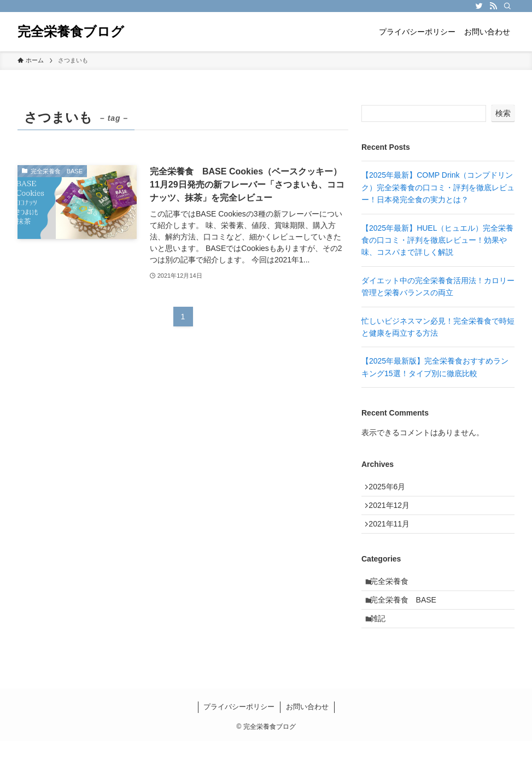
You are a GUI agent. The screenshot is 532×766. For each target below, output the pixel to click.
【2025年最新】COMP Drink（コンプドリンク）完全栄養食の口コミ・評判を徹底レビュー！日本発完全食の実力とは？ (438, 187)
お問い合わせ (307, 732)
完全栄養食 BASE (408, 619)
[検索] (507, 6)
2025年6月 (391, 489)
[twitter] (479, 6)
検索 (503, 113)
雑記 (383, 641)
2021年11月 (393, 534)
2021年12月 (393, 511)
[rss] (493, 6)
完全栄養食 (394, 596)
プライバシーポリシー (239, 732)
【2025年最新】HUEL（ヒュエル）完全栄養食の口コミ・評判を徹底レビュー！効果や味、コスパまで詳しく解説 (438, 240)
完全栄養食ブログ (71, 32)
